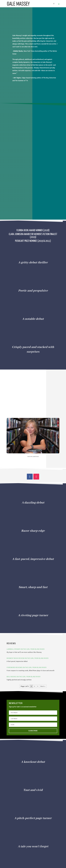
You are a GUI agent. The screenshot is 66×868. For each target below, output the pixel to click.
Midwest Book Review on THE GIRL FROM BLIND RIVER (27, 658)
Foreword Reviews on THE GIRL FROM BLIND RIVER (26, 667)
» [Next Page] (45, 686)
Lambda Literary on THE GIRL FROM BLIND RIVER (25, 649)
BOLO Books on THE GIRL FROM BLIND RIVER (23, 677)
